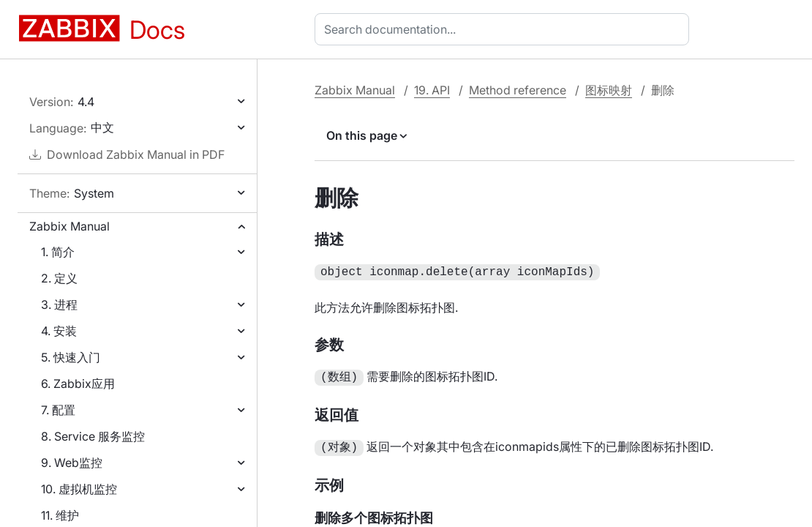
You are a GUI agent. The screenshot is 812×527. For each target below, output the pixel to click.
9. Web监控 (72, 463)
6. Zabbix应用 (78, 384)
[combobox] (505, 29)
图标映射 (609, 90)
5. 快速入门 (71, 357)
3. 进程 (59, 304)
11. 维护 (60, 515)
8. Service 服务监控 (93, 436)
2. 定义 (59, 278)
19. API (432, 90)
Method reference (518, 90)
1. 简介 (58, 252)
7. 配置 (58, 410)
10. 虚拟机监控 (79, 489)
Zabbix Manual (69, 226)
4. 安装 (59, 331)
